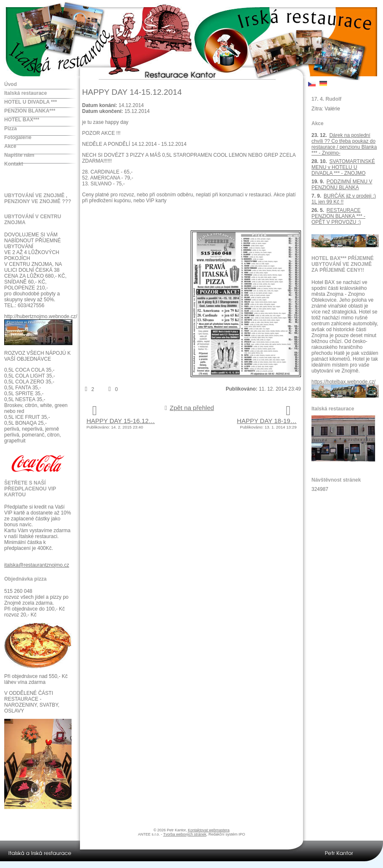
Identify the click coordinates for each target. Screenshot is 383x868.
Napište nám (19, 155)
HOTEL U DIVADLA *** (31, 102)
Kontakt (14, 164)
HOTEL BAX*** (22, 120)
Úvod (11, 84)
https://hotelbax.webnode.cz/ (343, 382)
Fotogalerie (18, 137)
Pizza (11, 129)
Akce (10, 146)
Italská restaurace (25, 93)
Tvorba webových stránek (185, 834)
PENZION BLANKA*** (30, 111)
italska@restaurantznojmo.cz (37, 565)
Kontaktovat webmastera (209, 830)
